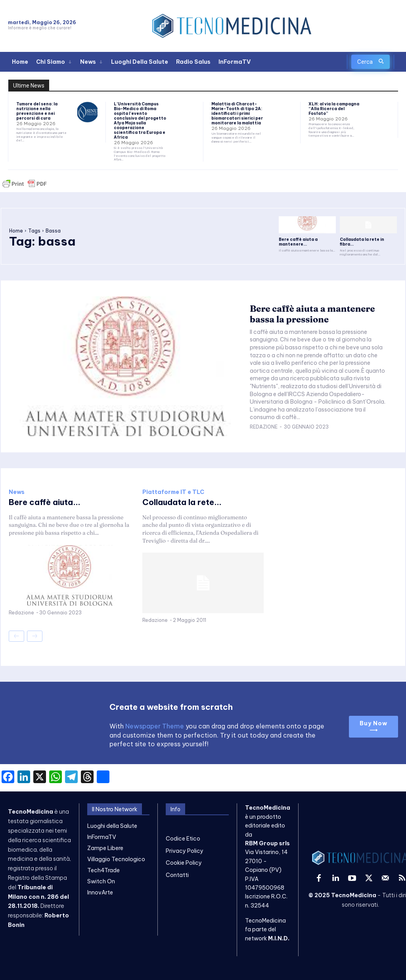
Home (16, 231)
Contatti (177, 875)
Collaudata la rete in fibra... (362, 242)
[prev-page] (16, 637)
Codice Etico (183, 839)
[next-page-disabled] (35, 637)
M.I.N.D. (279, 938)
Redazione (264, 427)
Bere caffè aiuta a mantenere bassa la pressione (312, 314)
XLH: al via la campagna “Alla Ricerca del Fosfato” (334, 109)
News (17, 492)
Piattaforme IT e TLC (173, 492)
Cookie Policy (184, 863)
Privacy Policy (185, 850)
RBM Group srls (267, 843)
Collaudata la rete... (182, 502)
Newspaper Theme (155, 726)
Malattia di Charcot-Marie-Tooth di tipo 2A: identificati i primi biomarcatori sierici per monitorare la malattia (237, 113)
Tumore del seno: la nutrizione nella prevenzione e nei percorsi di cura (37, 111)
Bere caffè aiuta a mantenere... (298, 242)
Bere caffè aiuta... (45, 502)
